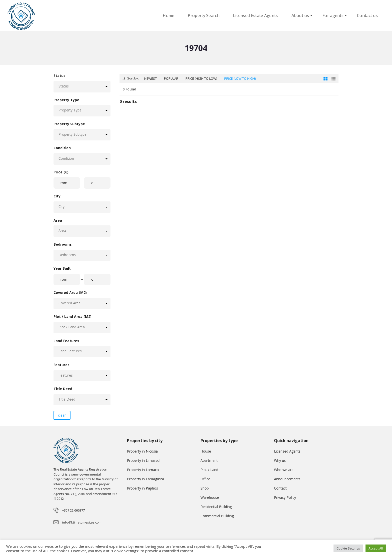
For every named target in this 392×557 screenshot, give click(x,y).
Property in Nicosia (142, 451)
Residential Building (216, 507)
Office (205, 479)
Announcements (287, 479)
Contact (280, 488)
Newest (150, 78)
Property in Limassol (144, 460)
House (206, 451)
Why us (280, 460)
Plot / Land (209, 470)
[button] (82, 87)
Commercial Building (217, 516)
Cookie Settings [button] (348, 548)
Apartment (209, 460)
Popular (171, 78)
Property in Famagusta (145, 479)
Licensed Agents (287, 451)
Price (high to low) (201, 78)
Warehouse (210, 497)
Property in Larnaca (143, 470)
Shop (205, 488)
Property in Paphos (142, 488)
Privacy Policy (285, 497)
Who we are (284, 470)
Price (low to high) (240, 78)
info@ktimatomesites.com (82, 522)
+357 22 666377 (73, 510)
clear (62, 415)
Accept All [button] (376, 548)
